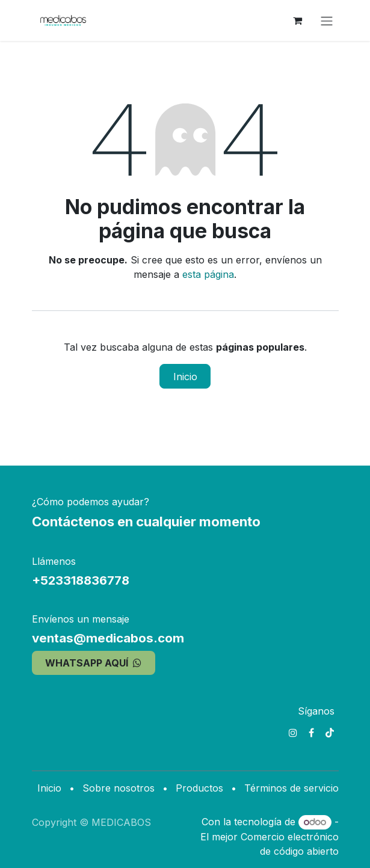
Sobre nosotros (119, 788)
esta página (208, 274)
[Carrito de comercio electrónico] (298, 20)
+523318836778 (81, 580)
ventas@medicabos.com (108, 638)
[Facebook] (311, 733)
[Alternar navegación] (327, 20)
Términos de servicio (291, 788)
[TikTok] (330, 733)
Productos (199, 788)
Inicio (185, 377)
